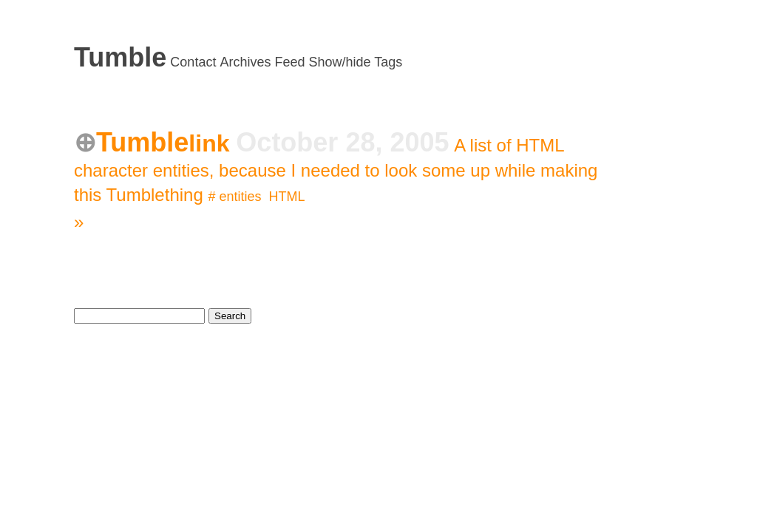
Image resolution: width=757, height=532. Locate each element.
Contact (193, 62)
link (212, 143)
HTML (287, 197)
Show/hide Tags (356, 62)
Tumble (120, 57)
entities (240, 197)
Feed (289, 62)
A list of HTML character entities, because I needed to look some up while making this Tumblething (336, 170)
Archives (245, 62)
